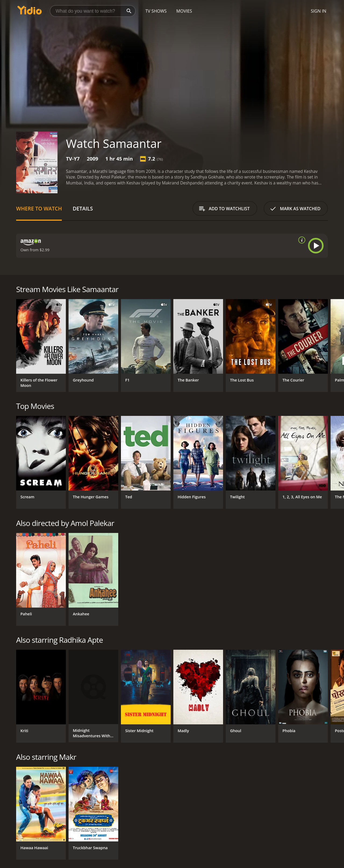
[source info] (301, 240)
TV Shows (156, 11)
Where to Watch (39, 208)
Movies (184, 11)
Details (83, 208)
